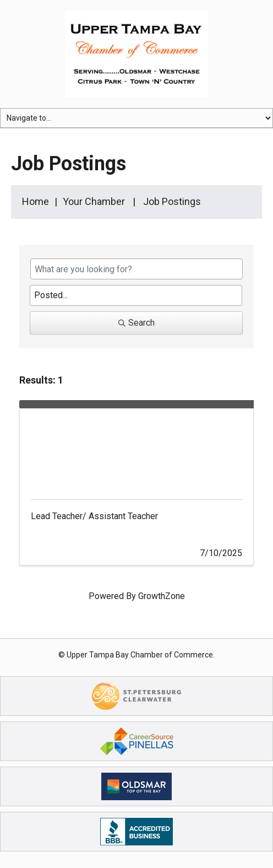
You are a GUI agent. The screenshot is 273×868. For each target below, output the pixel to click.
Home (36, 201)
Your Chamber (94, 201)
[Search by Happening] (136, 295)
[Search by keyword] (136, 269)
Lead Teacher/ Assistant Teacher (94, 516)
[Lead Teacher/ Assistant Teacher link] (136, 448)
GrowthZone (162, 596)
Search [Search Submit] (136, 323)
